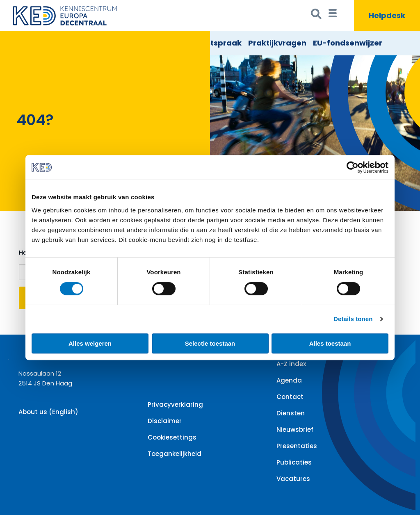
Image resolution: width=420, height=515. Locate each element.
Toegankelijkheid (175, 454)
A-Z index (291, 364)
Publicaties (294, 462)
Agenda (289, 380)
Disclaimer (165, 421)
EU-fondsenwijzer (348, 43)
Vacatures (293, 479)
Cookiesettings (172, 437)
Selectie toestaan (210, 343)
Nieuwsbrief (295, 430)
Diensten (291, 413)
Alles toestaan (330, 343)
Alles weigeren (90, 343)
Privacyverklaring (175, 404)
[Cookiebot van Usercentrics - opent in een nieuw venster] (353, 167)
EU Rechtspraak (211, 43)
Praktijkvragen (277, 43)
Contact (290, 397)
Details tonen (353, 319)
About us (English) (48, 412)
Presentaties (297, 446)
